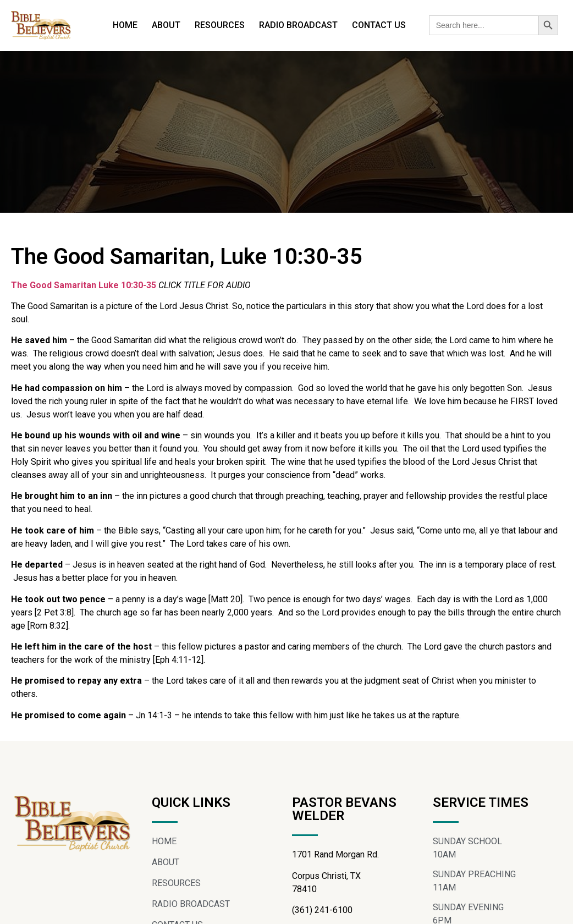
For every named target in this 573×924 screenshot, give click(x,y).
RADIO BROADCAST (298, 25)
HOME (125, 25)
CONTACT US (379, 25)
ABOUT (166, 25)
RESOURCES (220, 25)
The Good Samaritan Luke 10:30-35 (85, 285)
